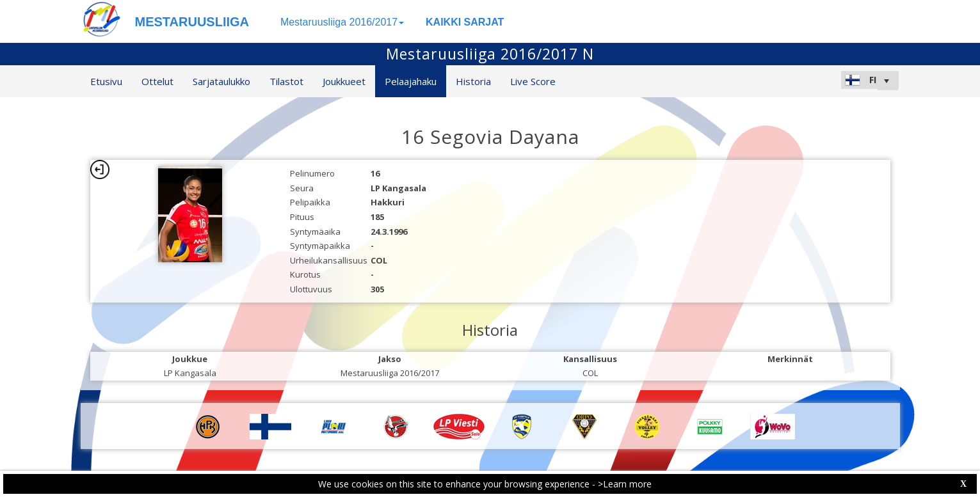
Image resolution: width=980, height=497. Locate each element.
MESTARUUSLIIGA (192, 22)
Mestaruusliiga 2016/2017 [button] (342, 22)
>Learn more (625, 484)
